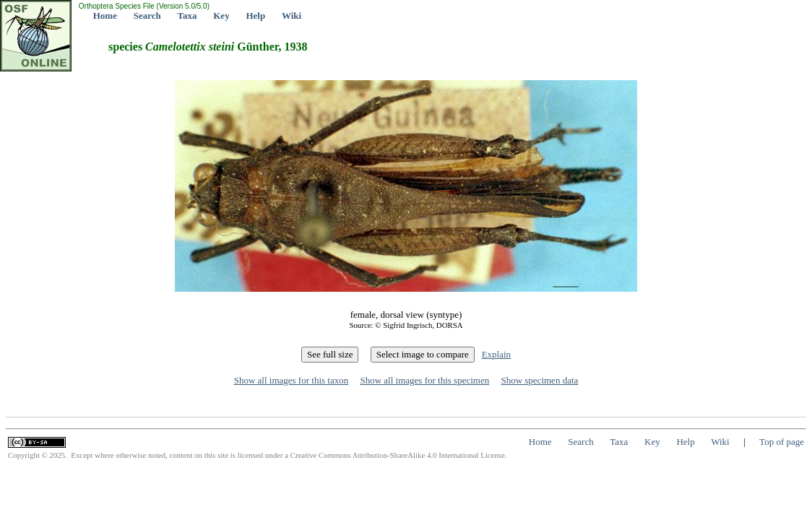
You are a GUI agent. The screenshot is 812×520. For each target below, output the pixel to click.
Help (255, 16)
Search (147, 16)
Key (221, 16)
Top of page (782, 442)
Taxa (187, 16)
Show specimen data (539, 380)
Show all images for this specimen (424, 380)
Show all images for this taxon (291, 380)
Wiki (291, 16)
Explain (496, 354)
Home (105, 16)
